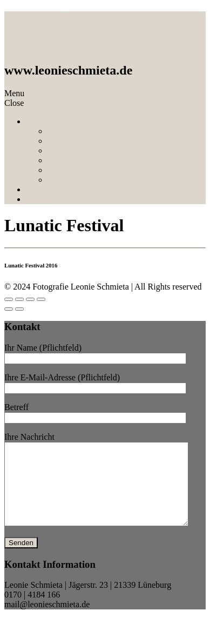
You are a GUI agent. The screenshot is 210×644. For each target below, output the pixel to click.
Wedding (63, 131)
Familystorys (70, 150)
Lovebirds (65, 141)
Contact (39, 199)
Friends (60, 180)
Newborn (64, 170)
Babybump (66, 160)
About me (43, 189)
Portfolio (41, 121)
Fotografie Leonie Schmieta (70, 31)
